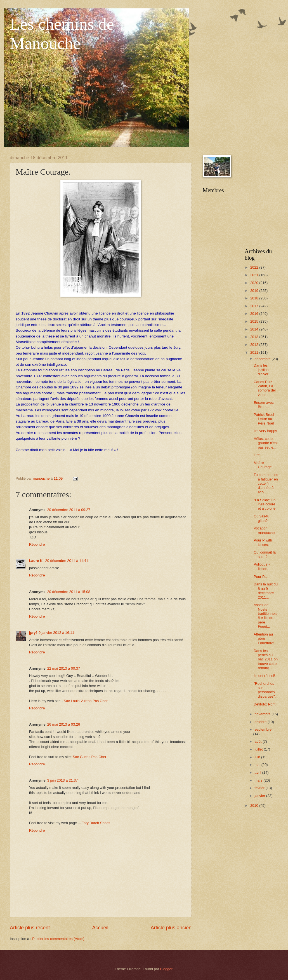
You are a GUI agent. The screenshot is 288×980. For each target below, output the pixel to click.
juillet (259, 749)
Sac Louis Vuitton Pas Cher (86, 701)
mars (259, 780)
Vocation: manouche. (265, 530)
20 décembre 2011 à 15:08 (69, 592)
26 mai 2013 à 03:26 (64, 724)
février (260, 788)
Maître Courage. (263, 465)
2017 (255, 306)
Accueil (100, 928)
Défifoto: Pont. (265, 704)
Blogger (166, 969)
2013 (255, 337)
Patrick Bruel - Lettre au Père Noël (265, 419)
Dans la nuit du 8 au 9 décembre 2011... (266, 591)
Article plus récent (30, 928)
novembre (263, 714)
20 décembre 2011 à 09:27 (69, 510)
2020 (255, 283)
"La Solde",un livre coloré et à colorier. (265, 504)
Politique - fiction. (262, 566)
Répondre (37, 544)
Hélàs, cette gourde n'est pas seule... (265, 443)
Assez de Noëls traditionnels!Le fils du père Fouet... (265, 616)
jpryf (33, 633)
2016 (255, 314)
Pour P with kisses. (263, 542)
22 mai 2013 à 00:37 (64, 668)
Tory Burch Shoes (96, 823)
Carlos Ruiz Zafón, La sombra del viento (265, 388)
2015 (255, 321)
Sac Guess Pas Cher (89, 757)
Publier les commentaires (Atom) (58, 939)
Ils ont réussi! (264, 676)
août (259, 741)
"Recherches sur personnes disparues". (265, 690)
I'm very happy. (266, 431)
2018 (255, 298)
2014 (255, 329)
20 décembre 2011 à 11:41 (67, 561)
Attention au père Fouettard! (264, 639)
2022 (255, 267)
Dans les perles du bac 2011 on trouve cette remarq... (266, 659)
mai (258, 765)
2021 (255, 275)
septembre (263, 729)
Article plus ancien (171, 928)
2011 (255, 352)
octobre (261, 722)
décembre (263, 359)
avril (258, 772)
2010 (255, 806)
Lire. (257, 455)
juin (258, 757)
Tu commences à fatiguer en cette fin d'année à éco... (266, 483)
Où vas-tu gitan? (261, 518)
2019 (255, 291)
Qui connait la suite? (265, 554)
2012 (255, 345)
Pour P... (260, 577)
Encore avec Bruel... (264, 405)
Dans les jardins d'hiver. (261, 370)
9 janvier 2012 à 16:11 (56, 633)
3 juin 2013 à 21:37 (63, 780)
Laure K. (36, 561)
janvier (260, 796)
